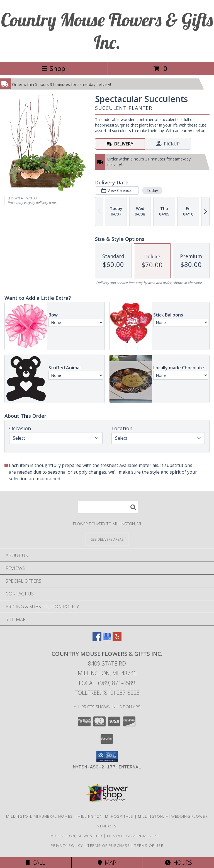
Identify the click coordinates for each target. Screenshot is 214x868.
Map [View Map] (107, 863)
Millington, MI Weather (76, 836)
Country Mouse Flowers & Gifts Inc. (107, 31)
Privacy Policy (67, 845)
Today (152, 190)
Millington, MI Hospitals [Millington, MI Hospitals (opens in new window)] (105, 816)
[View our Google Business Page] (107, 639)
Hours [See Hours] (178, 863)
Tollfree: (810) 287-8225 (107, 693)
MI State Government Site (135, 836)
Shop (53, 68)
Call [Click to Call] (36, 863)
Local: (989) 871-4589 (107, 683)
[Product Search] (108, 507)
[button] (107, 756)
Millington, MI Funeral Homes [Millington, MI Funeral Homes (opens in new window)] (39, 816)
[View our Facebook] (97, 639)
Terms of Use (149, 845)
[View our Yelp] (117, 639)
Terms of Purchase (109, 845)
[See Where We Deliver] (107, 539)
